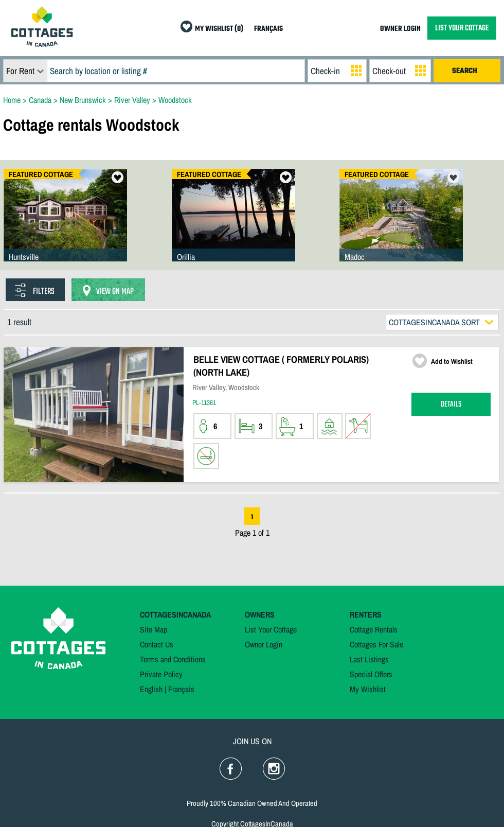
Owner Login (264, 644)
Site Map (154, 629)
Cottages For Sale (376, 644)
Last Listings (369, 659)
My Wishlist (368, 689)
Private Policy (161, 674)
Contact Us (157, 644)
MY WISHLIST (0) (219, 29)
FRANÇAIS (268, 29)
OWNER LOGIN (400, 29)
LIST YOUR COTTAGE (462, 28)
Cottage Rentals (374, 629)
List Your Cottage (271, 629)
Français (181, 689)
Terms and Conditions (173, 659)
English (151, 689)
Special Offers (371, 674)
